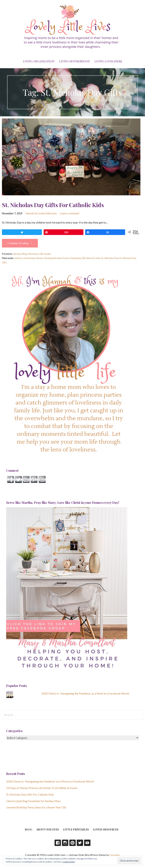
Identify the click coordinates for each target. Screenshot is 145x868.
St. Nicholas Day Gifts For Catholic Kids (53, 205)
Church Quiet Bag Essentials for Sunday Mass (33, 801)
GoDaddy (115, 855)
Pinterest (72, 843)
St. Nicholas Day (110, 258)
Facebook (58, 843)
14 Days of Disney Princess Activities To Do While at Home (42, 788)
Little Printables (76, 829)
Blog (24, 254)
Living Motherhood (74, 61)
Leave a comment (70, 213)
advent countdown (25, 258)
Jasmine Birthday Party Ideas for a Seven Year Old (36, 807)
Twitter (80, 843)
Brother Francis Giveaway (67, 258)
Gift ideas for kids (91, 258)
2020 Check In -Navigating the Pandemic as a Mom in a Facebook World (85, 693)
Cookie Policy (69, 862)
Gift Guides (45, 254)
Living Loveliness (108, 61)
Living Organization (39, 61)
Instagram (65, 843)
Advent (17, 254)
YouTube (87, 843)
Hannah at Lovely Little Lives (41, 213)
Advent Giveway (44, 258)
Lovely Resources (106, 829)
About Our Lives (48, 829)
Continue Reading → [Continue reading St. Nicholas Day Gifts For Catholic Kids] (20, 243)
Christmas (33, 254)
